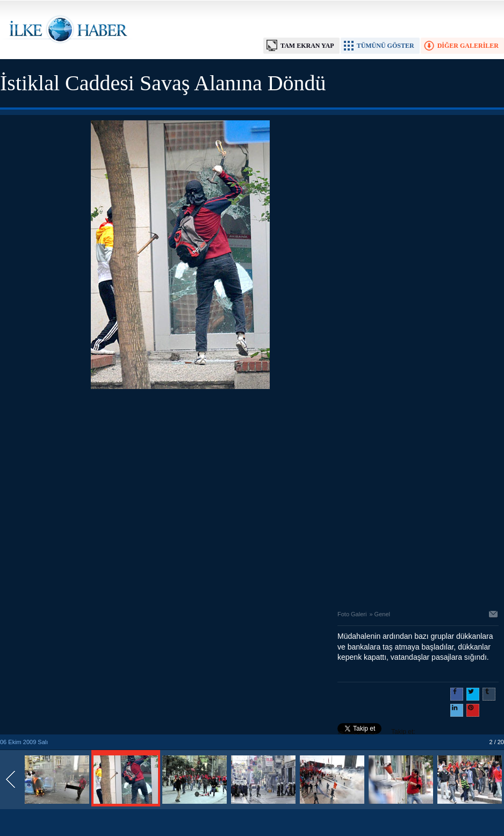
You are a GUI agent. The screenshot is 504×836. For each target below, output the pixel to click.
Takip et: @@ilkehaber (376, 733)
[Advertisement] (101, 497)
